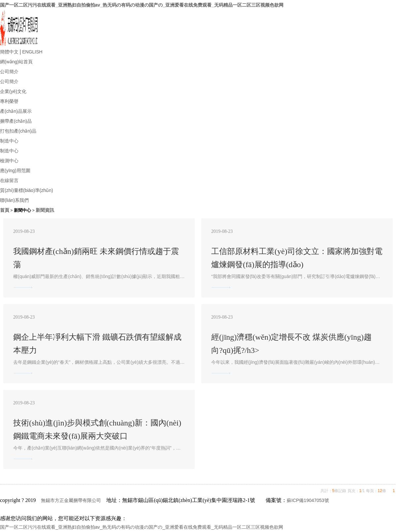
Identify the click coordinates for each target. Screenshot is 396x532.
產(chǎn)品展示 (16, 111)
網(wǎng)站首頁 (16, 62)
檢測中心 (9, 161)
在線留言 (9, 180)
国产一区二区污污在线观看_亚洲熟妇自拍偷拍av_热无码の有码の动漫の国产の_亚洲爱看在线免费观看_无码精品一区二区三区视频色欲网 (142, 5)
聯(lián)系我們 (14, 200)
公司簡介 (9, 72)
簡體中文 (9, 52)
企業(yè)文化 (13, 91)
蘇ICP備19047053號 (308, 500)
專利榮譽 (9, 101)
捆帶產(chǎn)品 (16, 121)
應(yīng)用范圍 (15, 171)
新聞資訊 (45, 210)
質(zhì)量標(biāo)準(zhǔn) (27, 190)
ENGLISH (32, 52)
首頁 (5, 210)
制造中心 (9, 141)
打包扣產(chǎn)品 (18, 131)
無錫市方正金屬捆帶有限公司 (71, 500)
